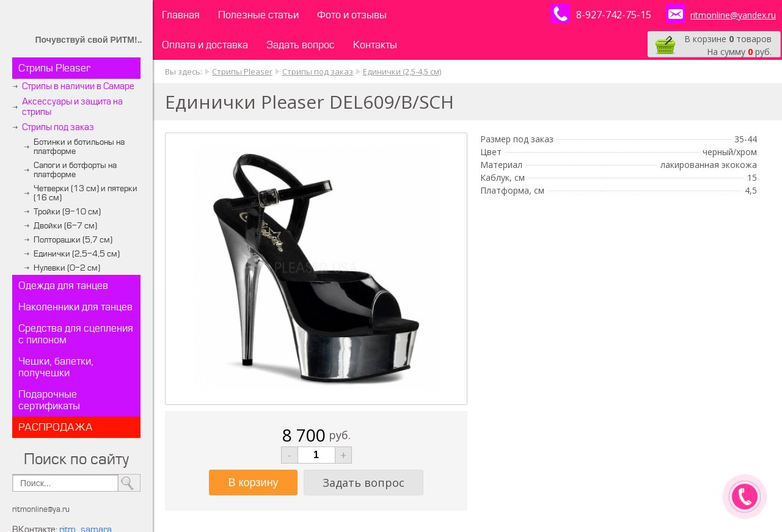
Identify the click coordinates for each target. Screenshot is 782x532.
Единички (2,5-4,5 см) (77, 254)
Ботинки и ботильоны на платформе (79, 147)
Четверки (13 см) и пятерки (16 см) (86, 193)
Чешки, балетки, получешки (56, 367)
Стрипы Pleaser (54, 68)
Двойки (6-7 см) (65, 226)
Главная (181, 15)
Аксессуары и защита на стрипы (72, 107)
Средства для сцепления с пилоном (76, 334)
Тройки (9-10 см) (67, 212)
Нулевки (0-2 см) (67, 268)
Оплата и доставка (205, 45)
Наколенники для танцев (75, 307)
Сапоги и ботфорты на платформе (75, 170)
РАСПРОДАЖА (56, 427)
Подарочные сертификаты (49, 400)
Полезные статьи (258, 15)
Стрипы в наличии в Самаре (78, 86)
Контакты (375, 45)
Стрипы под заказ (58, 127)
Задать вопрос (301, 45)
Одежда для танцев (63, 286)
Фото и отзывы (352, 15)
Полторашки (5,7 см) (73, 240)
